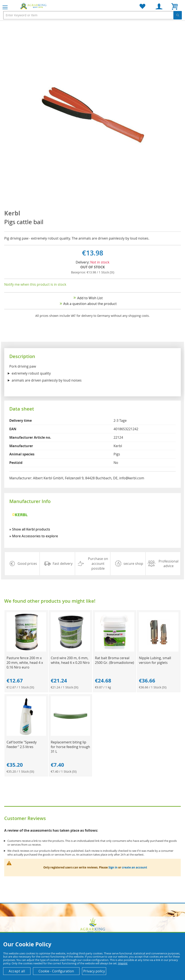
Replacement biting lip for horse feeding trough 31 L (70, 747)
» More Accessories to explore (34, 536)
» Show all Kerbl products (30, 529)
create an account (134, 867)
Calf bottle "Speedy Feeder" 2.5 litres (22, 744)
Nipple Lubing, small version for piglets (155, 660)
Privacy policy (94, 971)
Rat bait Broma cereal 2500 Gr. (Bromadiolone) (114, 660)
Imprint (123, 963)
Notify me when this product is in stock (35, 284)
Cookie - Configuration (56, 971)
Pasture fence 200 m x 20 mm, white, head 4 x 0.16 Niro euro (25, 663)
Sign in (113, 867)
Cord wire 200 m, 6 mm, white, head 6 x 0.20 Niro (70, 660)
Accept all (17, 971)
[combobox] (92, 15)
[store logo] (34, 6)
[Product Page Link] (26, 650)
